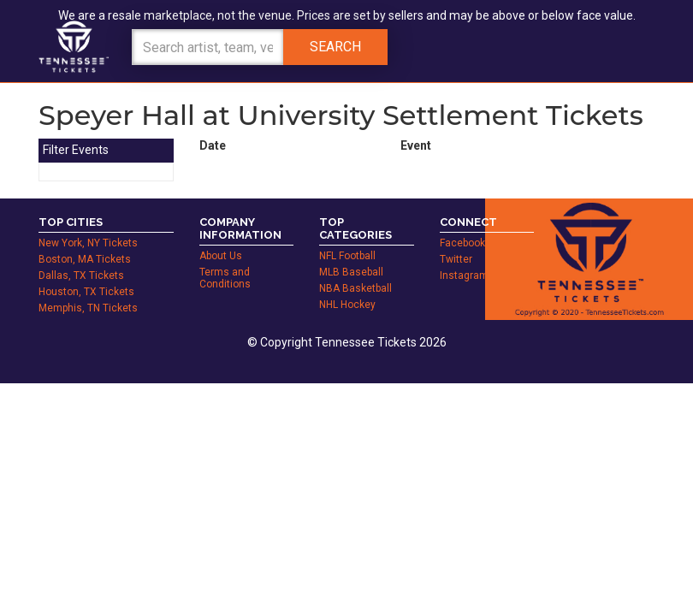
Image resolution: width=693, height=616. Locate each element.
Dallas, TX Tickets (81, 275)
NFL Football (347, 256)
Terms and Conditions (225, 278)
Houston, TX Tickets (86, 292)
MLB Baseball (351, 272)
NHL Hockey (347, 305)
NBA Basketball (355, 288)
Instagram (464, 275)
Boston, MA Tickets (85, 259)
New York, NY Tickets (88, 243)
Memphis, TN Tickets (88, 308)
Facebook (462, 243)
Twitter (456, 259)
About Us (221, 256)
